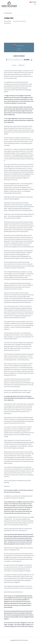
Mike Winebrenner (20, 46)
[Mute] (25, 60)
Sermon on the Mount (21, 21)
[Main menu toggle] (35, 4)
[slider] (16, 60)
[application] (18, 60)
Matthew (9, 23)
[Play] (7, 60)
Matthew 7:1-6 (21, 65)
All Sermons (8, 13)
